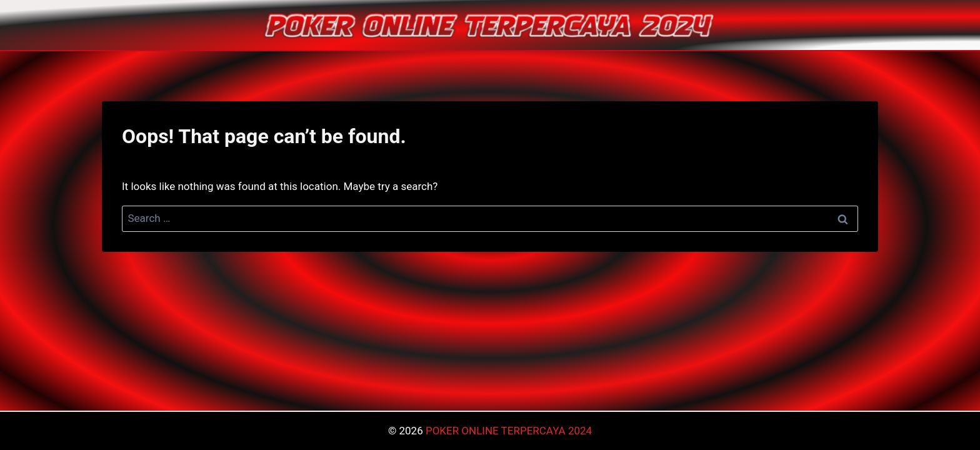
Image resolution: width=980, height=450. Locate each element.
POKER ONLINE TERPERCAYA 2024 (509, 431)
